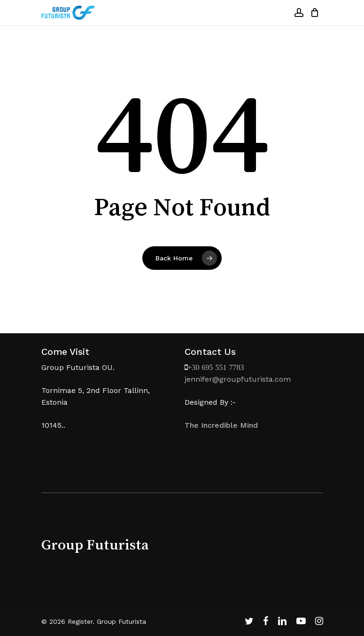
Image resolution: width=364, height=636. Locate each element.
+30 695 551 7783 (216, 367)
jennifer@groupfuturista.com (238, 379)
